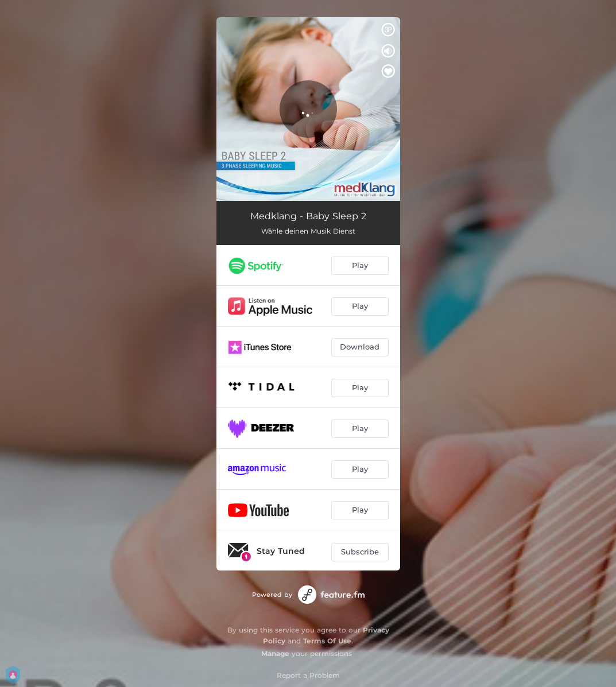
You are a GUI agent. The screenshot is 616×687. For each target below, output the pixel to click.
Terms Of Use (327, 641)
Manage (275, 653)
